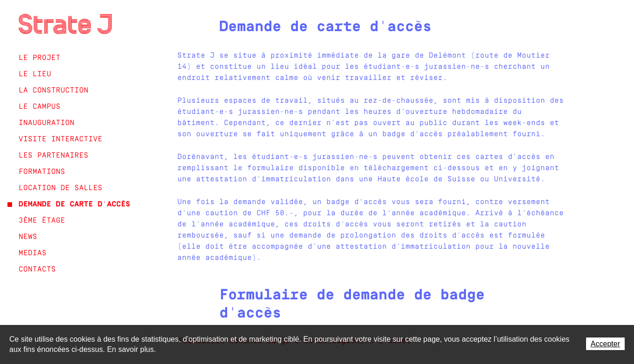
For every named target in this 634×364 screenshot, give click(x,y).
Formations (42, 172)
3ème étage (42, 221)
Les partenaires (54, 156)
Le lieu (35, 74)
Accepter (605, 344)
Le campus (40, 107)
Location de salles (61, 188)
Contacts (37, 270)
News (28, 237)
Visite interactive (61, 139)
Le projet (40, 58)
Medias (33, 253)
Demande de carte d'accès (74, 205)
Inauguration (47, 123)
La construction (54, 91)
